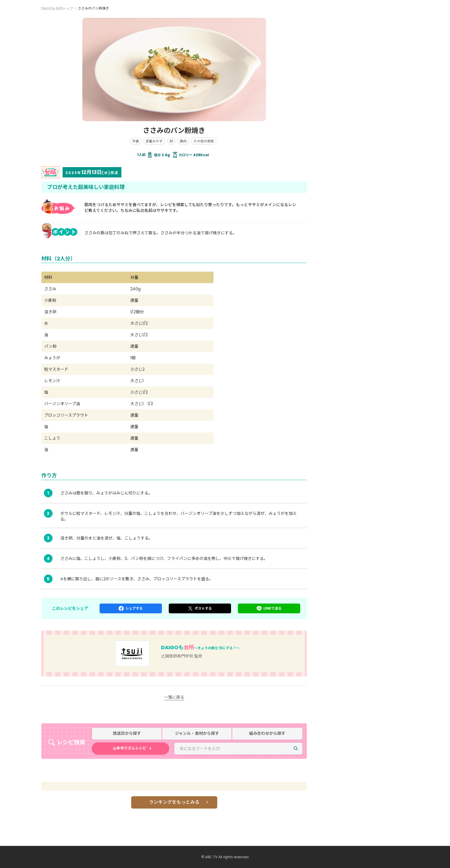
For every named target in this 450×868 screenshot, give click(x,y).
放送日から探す (127, 733)
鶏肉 (183, 141)
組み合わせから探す (267, 733)
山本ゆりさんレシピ (130, 748)
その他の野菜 (204, 141)
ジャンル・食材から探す (197, 733)
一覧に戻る (174, 697)
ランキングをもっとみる (174, 802)
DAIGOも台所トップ (57, 8)
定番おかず (154, 141)
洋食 (135, 141)
